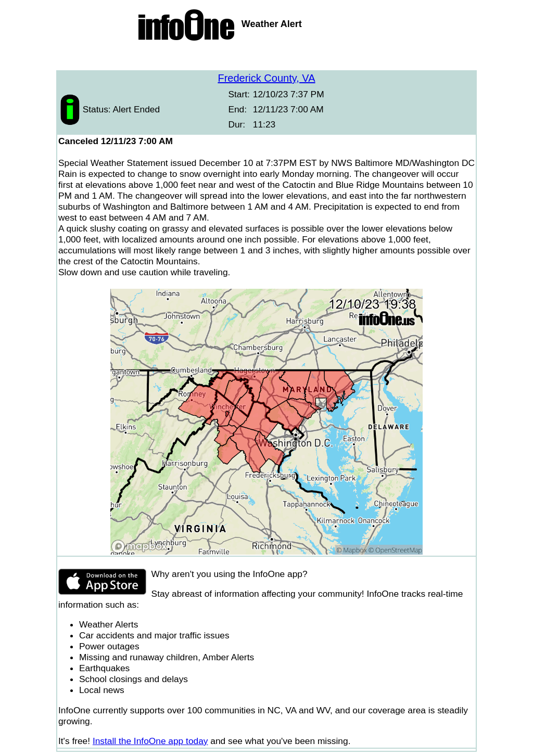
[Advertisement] (266, 57)
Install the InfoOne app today (150, 741)
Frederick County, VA (266, 78)
